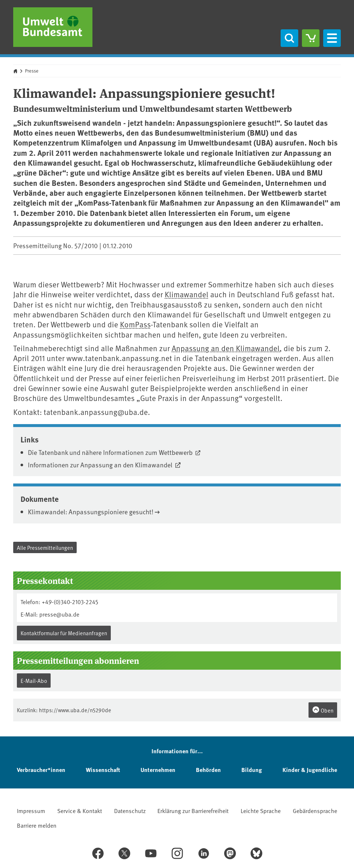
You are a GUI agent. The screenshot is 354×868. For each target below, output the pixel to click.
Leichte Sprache (261, 810)
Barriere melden (37, 825)
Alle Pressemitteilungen (45, 547)
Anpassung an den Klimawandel (226, 348)
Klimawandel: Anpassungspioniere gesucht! (91, 512)
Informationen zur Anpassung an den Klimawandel (101, 465)
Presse (32, 71)
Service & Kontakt (80, 810)
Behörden (208, 770)
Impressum (31, 810)
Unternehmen (158, 770)
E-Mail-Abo (34, 681)
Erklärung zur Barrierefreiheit (193, 810)
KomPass (135, 324)
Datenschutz (130, 810)
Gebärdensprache (315, 810)
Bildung (252, 770)
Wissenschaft (103, 770)
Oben (323, 710)
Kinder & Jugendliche (310, 770)
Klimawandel (187, 294)
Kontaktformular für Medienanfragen (64, 633)
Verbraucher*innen (41, 770)
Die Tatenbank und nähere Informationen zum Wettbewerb (111, 452)
